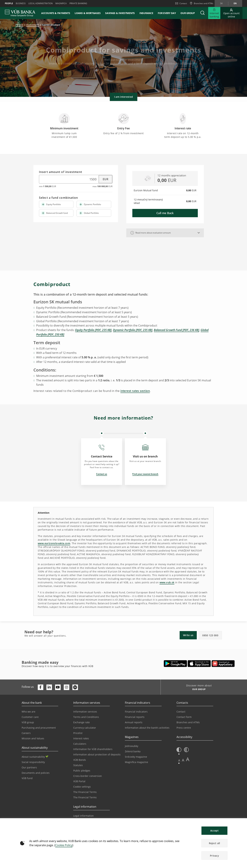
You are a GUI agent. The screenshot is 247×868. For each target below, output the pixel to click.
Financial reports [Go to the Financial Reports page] (135, 717)
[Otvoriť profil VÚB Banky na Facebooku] (41, 687)
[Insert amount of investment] (67, 179)
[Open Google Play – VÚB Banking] (175, 664)
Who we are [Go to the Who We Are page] (28, 712)
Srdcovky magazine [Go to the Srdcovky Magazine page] (136, 757)
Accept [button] (214, 831)
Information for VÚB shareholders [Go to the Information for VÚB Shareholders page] (93, 749)
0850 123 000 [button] (210, 635)
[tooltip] (132, 233)
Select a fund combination (59, 198)
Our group (188, 13)
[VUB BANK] (20, 13)
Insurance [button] (146, 13)
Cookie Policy (64, 845)
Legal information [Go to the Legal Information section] (83, 816)
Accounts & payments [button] (56, 13)
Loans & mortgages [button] (88, 13)
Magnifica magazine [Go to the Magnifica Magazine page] (136, 762)
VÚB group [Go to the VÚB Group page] (28, 722)
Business (21, 3)
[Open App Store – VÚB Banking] (199, 664)
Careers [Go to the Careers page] (26, 733)
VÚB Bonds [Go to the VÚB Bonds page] (80, 760)
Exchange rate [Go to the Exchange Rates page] (81, 722)
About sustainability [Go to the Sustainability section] (35, 757)
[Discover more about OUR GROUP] (198, 690)
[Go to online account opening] (231, 13)
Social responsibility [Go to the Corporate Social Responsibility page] (33, 762)
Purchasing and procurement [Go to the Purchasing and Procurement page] (39, 728)
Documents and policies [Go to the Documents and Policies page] (36, 773)
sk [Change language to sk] (221, 3)
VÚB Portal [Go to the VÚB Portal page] (79, 781)
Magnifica (61, 3)
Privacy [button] (214, 856)
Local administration (41, 3)
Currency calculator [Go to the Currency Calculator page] (85, 728)
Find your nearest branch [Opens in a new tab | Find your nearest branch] (145, 474)
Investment (33, 25)
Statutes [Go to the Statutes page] (78, 765)
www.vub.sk (167, 582)
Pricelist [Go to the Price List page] (78, 733)
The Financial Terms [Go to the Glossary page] (85, 797)
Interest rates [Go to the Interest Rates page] (81, 738)
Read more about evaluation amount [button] (151, 233)
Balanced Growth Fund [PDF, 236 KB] (177, 330)
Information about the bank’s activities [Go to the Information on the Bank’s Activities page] (147, 728)
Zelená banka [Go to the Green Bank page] (133, 751)
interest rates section (135, 391)
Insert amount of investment (61, 172)
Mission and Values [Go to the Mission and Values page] (33, 738)
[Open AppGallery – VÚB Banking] (223, 664)
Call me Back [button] (165, 213)
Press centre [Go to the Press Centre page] (184, 728)
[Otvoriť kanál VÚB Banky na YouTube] (58, 687)
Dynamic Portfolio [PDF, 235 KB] (133, 330)
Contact (181, 3)
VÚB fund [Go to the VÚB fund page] (27, 778)
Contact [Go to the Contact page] (181, 712)
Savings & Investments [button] (120, 13)
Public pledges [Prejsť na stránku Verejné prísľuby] (82, 771)
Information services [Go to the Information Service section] (85, 712)
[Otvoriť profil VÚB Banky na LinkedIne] (49, 687)
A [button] (179, 760)
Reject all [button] (215, 843)
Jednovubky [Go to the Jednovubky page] (132, 746)
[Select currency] (104, 179)
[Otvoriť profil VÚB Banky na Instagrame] (67, 687)
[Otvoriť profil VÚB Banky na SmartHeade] (75, 687)
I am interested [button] (124, 97)
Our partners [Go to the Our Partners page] (29, 767)
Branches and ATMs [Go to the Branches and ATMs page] (188, 722)
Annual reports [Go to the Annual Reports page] (134, 722)
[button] (202, 13)
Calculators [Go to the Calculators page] (80, 744)
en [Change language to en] (235, 3)
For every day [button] (167, 13)
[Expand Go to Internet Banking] (214, 13)
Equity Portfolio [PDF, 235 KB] (93, 330)
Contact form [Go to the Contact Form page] (184, 717)
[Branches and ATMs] (201, 3)
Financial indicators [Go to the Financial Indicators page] (136, 712)
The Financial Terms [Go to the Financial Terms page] (85, 792)
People (9, 3)
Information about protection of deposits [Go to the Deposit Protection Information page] (97, 754)
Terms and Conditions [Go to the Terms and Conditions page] (86, 717)
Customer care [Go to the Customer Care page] (30, 717)
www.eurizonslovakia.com (54, 543)
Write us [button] (188, 635)
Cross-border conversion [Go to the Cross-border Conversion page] (88, 776)
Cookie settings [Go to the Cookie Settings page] (82, 787)
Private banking (78, 3)
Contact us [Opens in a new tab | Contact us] (102, 474)
